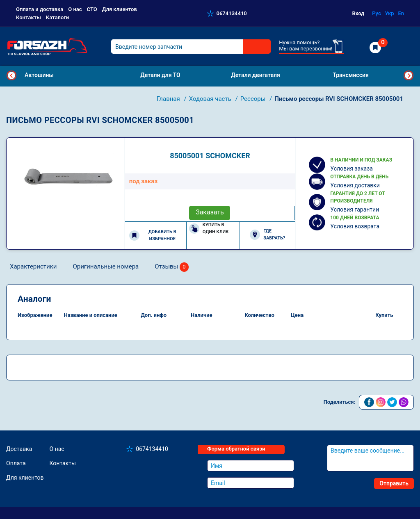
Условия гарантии (355, 209)
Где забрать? (267, 234)
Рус (377, 13)
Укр (389, 13)
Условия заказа (352, 168)
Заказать (210, 212)
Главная (169, 99)
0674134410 (232, 13)
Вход (358, 13)
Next (409, 75)
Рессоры (254, 99)
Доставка (19, 449)
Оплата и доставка (40, 9)
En (401, 13)
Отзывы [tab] (172, 267)
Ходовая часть (211, 99)
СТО (92, 9)
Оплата (16, 463)
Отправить (394, 483)
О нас (75, 9)
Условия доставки (355, 185)
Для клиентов (120, 9)
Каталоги (57, 17)
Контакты (29, 17)
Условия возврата (355, 226)
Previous (11, 75)
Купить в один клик (209, 228)
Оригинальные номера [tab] (106, 266)
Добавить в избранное (153, 235)
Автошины (39, 75)
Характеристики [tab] (33, 266)
